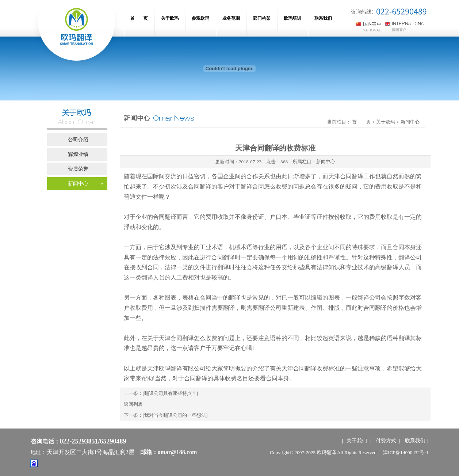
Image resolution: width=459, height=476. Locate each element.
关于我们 (357, 441)
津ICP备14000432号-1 (406, 452)
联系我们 (415, 441)
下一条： (166, 415)
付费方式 (386, 441)
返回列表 (133, 404)
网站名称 (76, 33)
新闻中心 (326, 162)
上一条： (161, 393)
